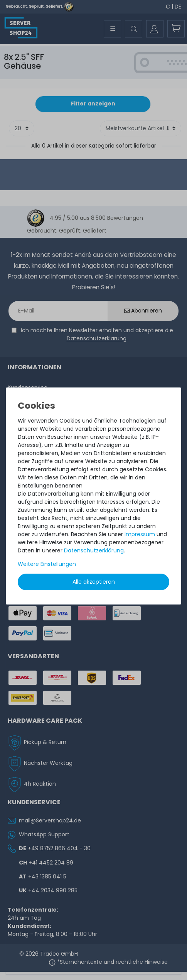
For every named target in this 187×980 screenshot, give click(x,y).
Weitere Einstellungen (47, 564)
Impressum (140, 534)
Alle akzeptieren (94, 582)
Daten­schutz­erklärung (94, 550)
